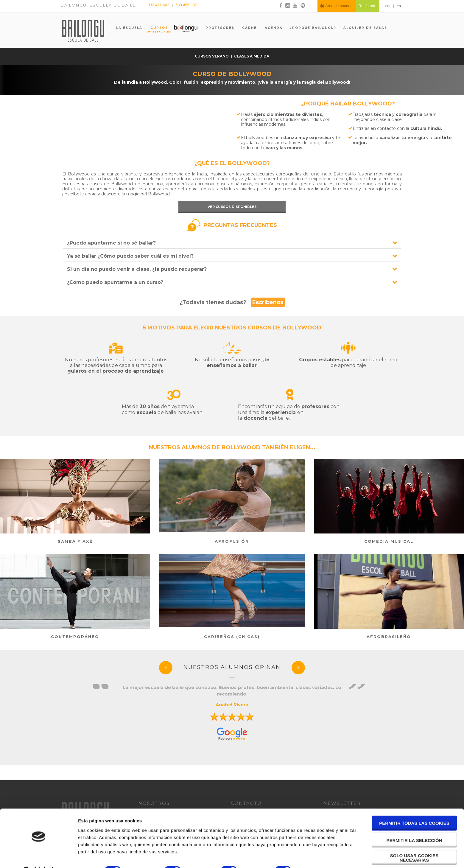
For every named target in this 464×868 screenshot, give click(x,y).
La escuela (129, 28)
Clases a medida (252, 56)
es (399, 6)
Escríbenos (268, 302)
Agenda (273, 28)
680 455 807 (186, 5)
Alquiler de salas (365, 28)
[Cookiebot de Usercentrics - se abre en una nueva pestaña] (39, 856)
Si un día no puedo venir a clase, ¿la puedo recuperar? (137, 269)
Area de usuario (337, 6)
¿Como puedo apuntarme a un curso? (115, 282)
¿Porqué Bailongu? (313, 28)
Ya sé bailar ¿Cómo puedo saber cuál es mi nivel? (130, 256)
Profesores (219, 28)
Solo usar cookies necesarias (414, 843)
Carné (249, 28)
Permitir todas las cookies (414, 809)
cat (388, 6)
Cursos (156, 29)
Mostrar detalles (320, 856)
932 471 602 (159, 5)
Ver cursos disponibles (232, 207)
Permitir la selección (414, 826)
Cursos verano (212, 56)
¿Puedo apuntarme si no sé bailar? (111, 243)
